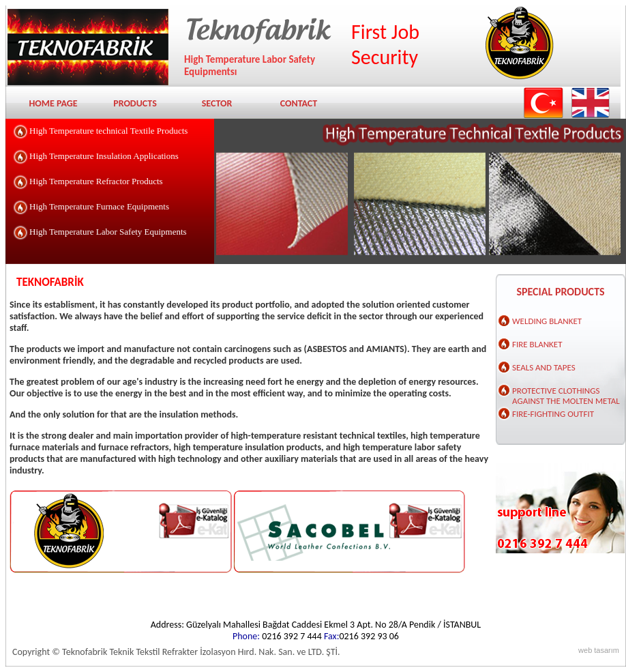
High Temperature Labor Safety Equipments (108, 232)
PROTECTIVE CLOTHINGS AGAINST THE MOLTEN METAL (566, 394)
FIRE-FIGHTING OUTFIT (553, 414)
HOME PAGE (53, 103)
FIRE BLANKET (537, 344)
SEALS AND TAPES (544, 367)
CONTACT (299, 103)
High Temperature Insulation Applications (104, 156)
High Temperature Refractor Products (96, 181)
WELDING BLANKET (547, 321)
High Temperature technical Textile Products (108, 131)
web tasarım (599, 650)
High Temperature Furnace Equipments (99, 206)
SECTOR (217, 103)
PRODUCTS (135, 103)
